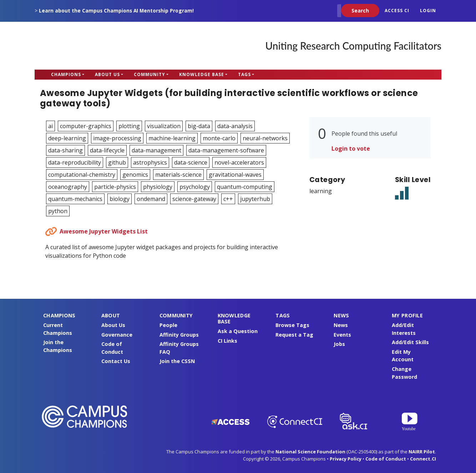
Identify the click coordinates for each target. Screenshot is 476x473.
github (117, 162)
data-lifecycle (107, 150)
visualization (164, 126)
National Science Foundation (310, 452)
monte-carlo (219, 138)
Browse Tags (292, 325)
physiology (158, 187)
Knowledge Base (202, 74)
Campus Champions (79, 46)
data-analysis (235, 126)
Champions (66, 74)
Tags (244, 74)
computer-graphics (86, 126)
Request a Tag (294, 335)
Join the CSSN (177, 361)
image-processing (117, 138)
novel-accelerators (239, 162)
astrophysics (150, 162)
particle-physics (115, 187)
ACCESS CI (397, 11)
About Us (107, 74)
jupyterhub (255, 199)
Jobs (339, 344)
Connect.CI (423, 459)
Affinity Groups (179, 335)
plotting (129, 126)
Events (342, 335)
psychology (195, 187)
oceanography (68, 187)
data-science (191, 162)
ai (50, 126)
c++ (228, 199)
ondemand (151, 199)
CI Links (227, 341)
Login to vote (351, 149)
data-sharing (65, 150)
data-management (156, 150)
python (58, 211)
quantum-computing (245, 187)
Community (150, 74)
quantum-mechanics (75, 199)
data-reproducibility (75, 162)
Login (428, 11)
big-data (199, 126)
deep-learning (67, 138)
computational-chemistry (82, 175)
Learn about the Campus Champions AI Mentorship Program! (116, 11)
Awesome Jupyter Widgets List (104, 231)
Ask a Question (238, 331)
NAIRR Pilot (422, 452)
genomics (135, 175)
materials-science (178, 175)
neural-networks (265, 138)
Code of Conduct (386, 459)
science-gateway (194, 199)
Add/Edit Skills (410, 342)
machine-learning (172, 138)
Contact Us (116, 361)
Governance (117, 335)
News (341, 325)
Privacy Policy (346, 459)
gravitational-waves (235, 175)
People (168, 325)
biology (120, 199)
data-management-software (226, 150)
